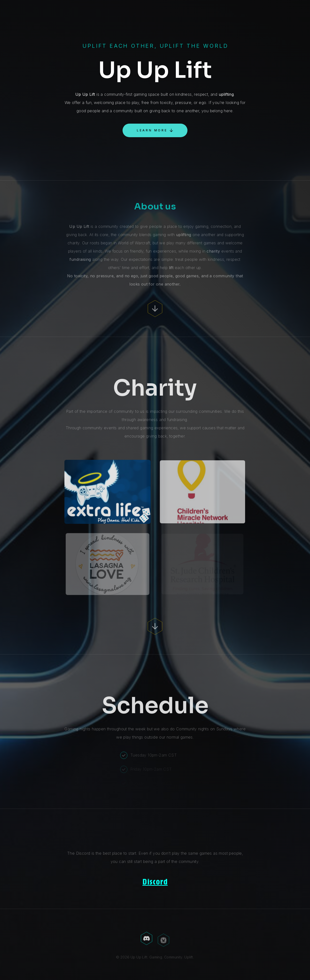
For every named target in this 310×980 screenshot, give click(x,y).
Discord (155, 881)
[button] (155, 130)
